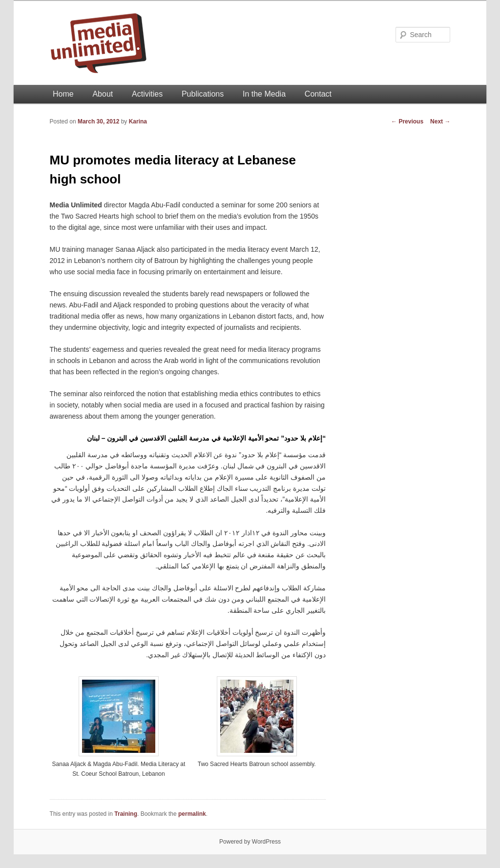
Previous (407, 121)
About (103, 94)
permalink (192, 814)
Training (126, 814)
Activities (147, 94)
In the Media (264, 94)
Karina (138, 121)
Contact (318, 94)
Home (63, 94)
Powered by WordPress (250, 842)
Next (440, 121)
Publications (203, 94)
